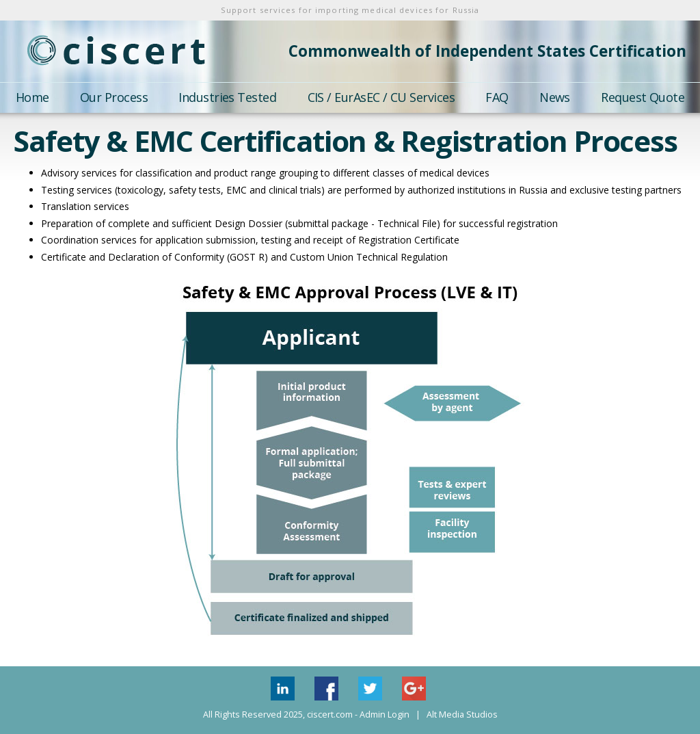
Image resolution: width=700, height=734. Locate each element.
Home (32, 97)
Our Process (114, 97)
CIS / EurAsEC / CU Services (381, 97)
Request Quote (643, 97)
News (555, 97)
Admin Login (385, 715)
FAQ (497, 97)
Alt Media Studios (462, 715)
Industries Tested (227, 97)
